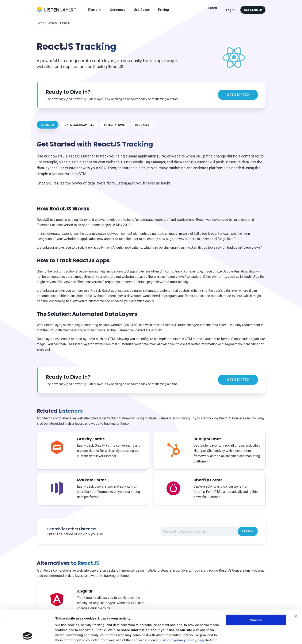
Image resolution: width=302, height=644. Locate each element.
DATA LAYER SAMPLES (79, 125)
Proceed (256, 589)
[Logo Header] (56, 10)
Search (248, 531)
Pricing (163, 10)
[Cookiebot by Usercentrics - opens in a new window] (27, 636)
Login (230, 10)
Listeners (52, 23)
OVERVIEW (48, 125)
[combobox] (209, 531)
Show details (65, 636)
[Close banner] (295, 585)
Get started (253, 10)
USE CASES (142, 125)
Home (41, 23)
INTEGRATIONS (114, 125)
